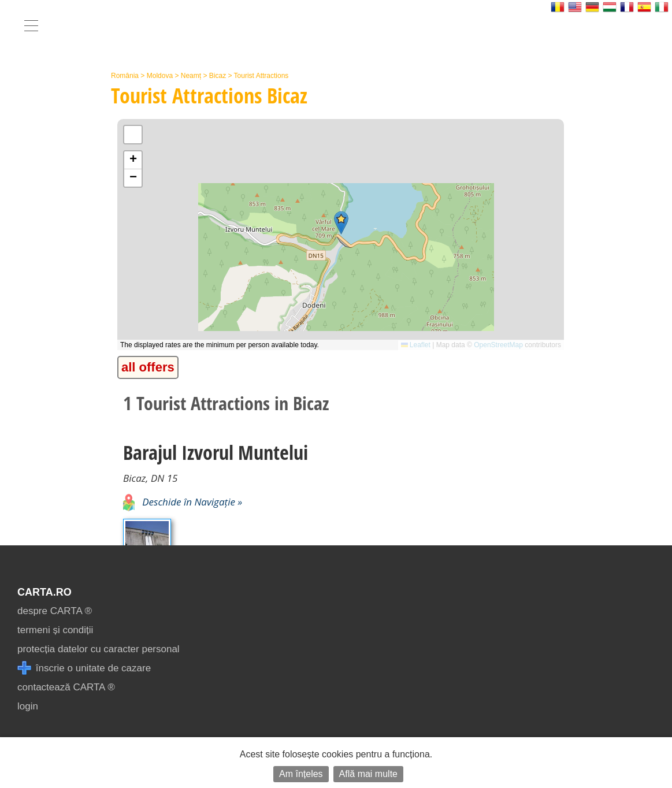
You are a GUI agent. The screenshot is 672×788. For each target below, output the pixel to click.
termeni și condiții (55, 630)
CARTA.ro (44, 592)
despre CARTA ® (55, 611)
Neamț (191, 76)
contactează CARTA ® (66, 687)
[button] (341, 223)
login (28, 706)
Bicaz (218, 76)
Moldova (160, 76)
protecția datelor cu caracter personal (99, 649)
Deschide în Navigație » (183, 502)
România (125, 76)
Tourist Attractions (261, 76)
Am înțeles (301, 774)
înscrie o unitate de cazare (84, 668)
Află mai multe (368, 774)
